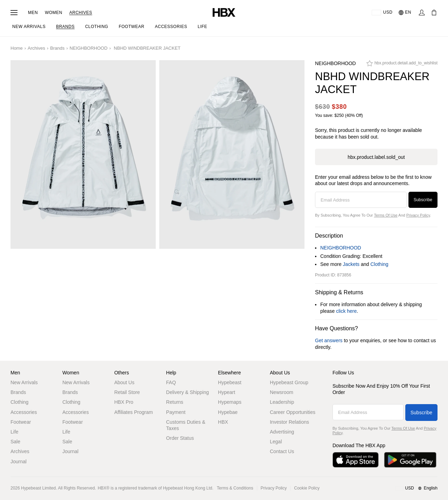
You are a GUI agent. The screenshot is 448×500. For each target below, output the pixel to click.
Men (33, 13)
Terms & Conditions (235, 488)
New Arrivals (24, 382)
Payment (176, 412)
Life (15, 432)
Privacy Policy (418, 215)
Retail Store (127, 392)
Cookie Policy (307, 488)
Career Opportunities (293, 412)
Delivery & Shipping (188, 392)
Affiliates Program (133, 412)
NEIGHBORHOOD (89, 48)
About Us (124, 382)
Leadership (282, 402)
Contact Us (282, 451)
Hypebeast (230, 382)
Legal (276, 442)
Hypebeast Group (289, 382)
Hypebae (228, 412)
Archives (81, 13)
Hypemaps (230, 402)
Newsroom (282, 392)
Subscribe (423, 200)
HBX (223, 422)
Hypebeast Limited (38, 488)
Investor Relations (289, 422)
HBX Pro (124, 402)
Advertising (282, 432)
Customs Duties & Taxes (186, 425)
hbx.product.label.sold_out (376, 157)
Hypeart (227, 392)
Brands (57, 48)
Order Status (180, 438)
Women (54, 13)
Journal (19, 462)
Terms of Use (386, 215)
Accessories (24, 412)
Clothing (379, 264)
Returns (175, 402)
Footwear (21, 422)
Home (17, 48)
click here (346, 311)
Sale (15, 442)
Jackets (351, 264)
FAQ (171, 382)
